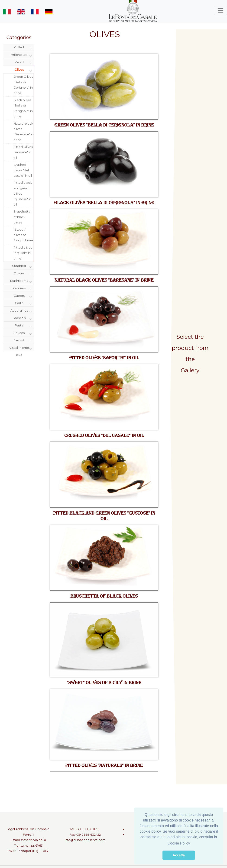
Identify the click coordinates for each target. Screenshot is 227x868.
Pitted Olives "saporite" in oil (23, 152)
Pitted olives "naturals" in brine (23, 253)
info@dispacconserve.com (85, 840)
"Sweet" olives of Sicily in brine (23, 235)
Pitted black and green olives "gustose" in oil (23, 193)
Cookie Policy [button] (179, 843)
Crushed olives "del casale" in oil (23, 170)
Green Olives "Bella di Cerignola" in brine (23, 85)
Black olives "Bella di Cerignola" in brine (23, 108)
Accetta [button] (179, 855)
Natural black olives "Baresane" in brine (24, 132)
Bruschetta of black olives (22, 217)
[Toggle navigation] (221, 10)
